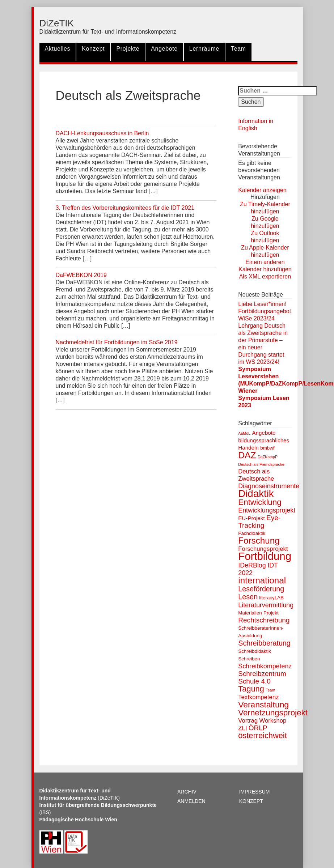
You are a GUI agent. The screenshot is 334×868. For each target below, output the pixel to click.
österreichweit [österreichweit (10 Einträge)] (262, 735)
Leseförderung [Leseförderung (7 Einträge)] (261, 589)
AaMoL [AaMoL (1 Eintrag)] (244, 433)
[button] (265, 197)
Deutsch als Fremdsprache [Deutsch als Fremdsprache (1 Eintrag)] (261, 464)
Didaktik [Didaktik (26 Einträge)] (256, 493)
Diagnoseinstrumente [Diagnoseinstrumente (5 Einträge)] (269, 486)
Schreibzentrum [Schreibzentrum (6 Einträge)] (262, 674)
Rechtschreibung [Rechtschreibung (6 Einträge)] (264, 620)
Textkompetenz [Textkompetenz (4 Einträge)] (258, 697)
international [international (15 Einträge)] (262, 580)
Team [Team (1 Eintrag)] (270, 690)
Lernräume (204, 49)
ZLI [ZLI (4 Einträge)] (242, 728)
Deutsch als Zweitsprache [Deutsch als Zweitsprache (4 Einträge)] (256, 475)
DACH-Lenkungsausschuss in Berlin (102, 133)
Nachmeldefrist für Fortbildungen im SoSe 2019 (117, 342)
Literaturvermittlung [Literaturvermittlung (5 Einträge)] (266, 605)
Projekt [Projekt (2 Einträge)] (271, 613)
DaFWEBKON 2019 (81, 275)
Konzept (93, 49)
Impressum (255, 792)
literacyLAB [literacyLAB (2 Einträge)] (271, 598)
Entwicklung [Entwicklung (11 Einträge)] (260, 502)
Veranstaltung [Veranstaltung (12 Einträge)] (263, 705)
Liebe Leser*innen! (262, 304)
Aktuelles (58, 49)
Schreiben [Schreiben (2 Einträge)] (249, 659)
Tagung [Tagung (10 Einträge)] (251, 689)
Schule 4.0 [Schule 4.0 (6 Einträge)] (254, 681)
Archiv (187, 792)
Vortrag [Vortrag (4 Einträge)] (248, 721)
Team (238, 49)
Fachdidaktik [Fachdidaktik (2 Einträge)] (252, 533)
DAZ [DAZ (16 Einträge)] (247, 455)
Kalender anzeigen (262, 190)
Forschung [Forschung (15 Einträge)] (259, 541)
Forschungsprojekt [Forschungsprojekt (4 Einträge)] (263, 549)
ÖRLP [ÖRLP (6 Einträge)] (258, 728)
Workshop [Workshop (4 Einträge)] (273, 721)
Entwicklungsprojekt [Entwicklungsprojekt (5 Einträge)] (267, 510)
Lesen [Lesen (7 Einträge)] (248, 597)
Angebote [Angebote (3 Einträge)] (264, 433)
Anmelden (191, 801)
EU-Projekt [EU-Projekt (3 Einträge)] (251, 518)
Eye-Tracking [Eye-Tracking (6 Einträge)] (259, 522)
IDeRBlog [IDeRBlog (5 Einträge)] (252, 565)
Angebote (164, 49)
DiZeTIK (57, 23)
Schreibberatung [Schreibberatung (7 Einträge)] (264, 643)
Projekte (128, 49)
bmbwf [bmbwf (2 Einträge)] (267, 448)
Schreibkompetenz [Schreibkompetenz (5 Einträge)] (265, 666)
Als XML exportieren (265, 276)
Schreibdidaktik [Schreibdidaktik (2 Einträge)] (255, 651)
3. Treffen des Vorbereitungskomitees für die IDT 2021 (125, 208)
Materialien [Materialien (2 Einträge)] (250, 613)
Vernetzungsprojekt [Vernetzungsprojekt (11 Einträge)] (273, 713)
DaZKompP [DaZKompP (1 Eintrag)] (268, 457)
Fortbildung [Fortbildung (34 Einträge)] (265, 556)
